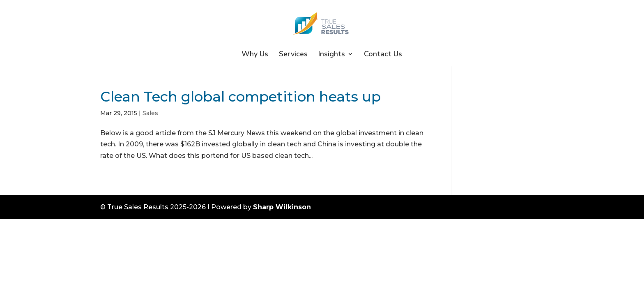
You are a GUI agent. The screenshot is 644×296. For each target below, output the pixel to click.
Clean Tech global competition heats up (240, 97)
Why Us (255, 55)
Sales (150, 113)
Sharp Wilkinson (282, 207)
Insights (332, 55)
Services (293, 55)
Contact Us (383, 55)
